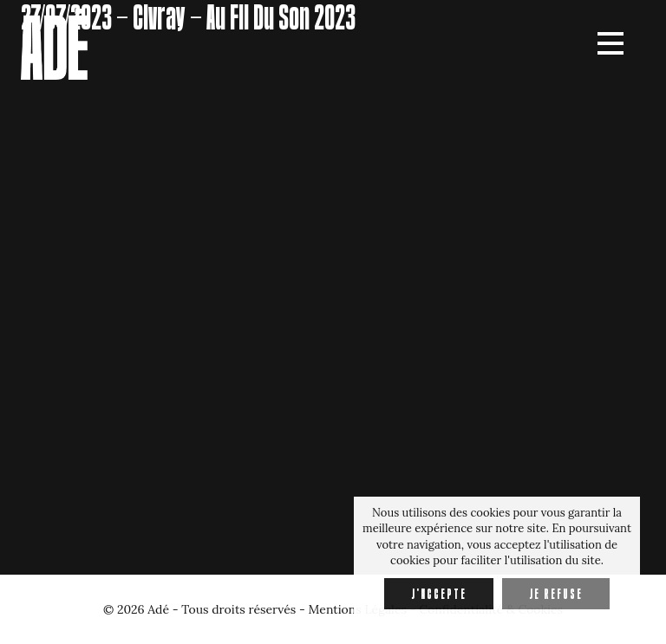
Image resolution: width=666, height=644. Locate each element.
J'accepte (439, 594)
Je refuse (556, 594)
